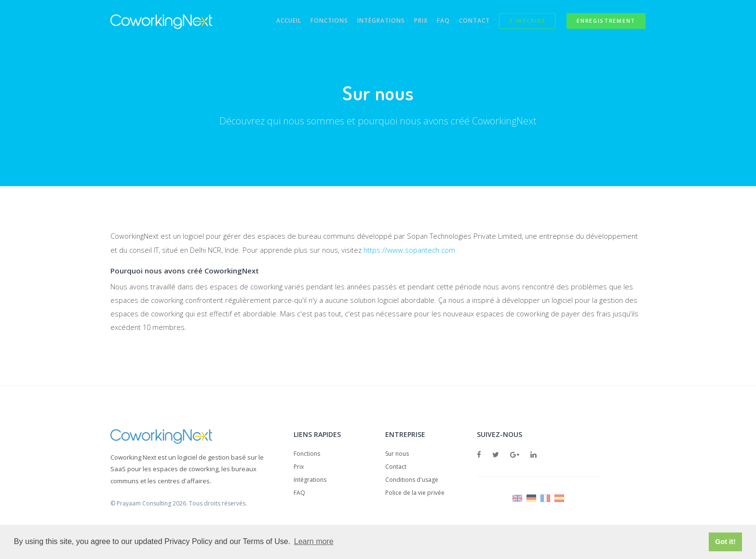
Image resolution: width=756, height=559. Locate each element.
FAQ (436, 21)
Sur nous (397, 455)
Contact (470, 21)
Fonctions (315, 21)
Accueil (272, 21)
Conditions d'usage (412, 481)
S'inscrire (525, 21)
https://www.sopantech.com (416, 250)
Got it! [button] (725, 542)
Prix (411, 21)
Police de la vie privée (415, 494)
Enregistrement (606, 21)
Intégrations (369, 21)
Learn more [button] (314, 541)
